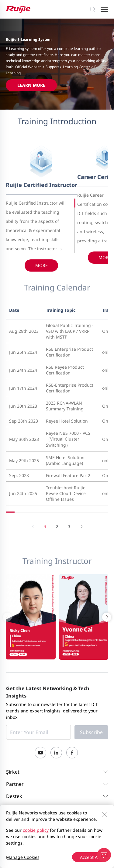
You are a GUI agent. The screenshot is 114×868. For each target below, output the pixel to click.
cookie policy (36, 830)
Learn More (31, 85)
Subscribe (91, 732)
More (41, 265)
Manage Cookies (23, 857)
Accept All (90, 857)
